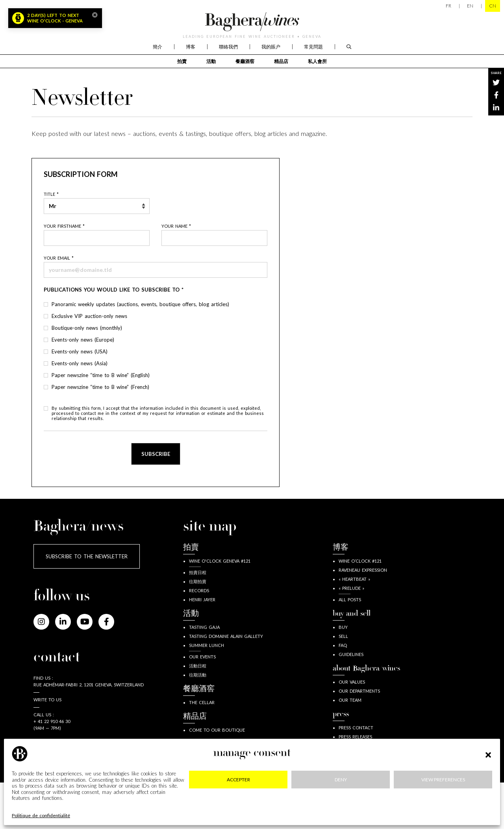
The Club (200, 757)
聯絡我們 (228, 47)
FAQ (343, 645)
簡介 (157, 47)
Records (199, 590)
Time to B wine (356, 764)
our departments (359, 691)
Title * (51, 194)
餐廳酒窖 (245, 61)
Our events (202, 657)
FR (448, 6)
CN (493, 6)
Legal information (78, 806)
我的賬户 (271, 47)
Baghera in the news (364, 755)
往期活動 (198, 675)
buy (343, 627)
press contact (356, 728)
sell (343, 636)
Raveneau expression (363, 570)
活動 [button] (211, 61)
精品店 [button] (281, 61)
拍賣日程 (198, 572)
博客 (191, 47)
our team (350, 700)
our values (352, 682)
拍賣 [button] (182, 61)
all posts (350, 599)
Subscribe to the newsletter (87, 556)
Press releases (355, 737)
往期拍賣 (198, 581)
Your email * (59, 258)
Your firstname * (64, 226)
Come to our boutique (217, 730)
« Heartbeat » (354, 579)
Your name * (176, 226)
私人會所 (317, 61)
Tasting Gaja (204, 627)
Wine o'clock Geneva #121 (220, 561)
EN (470, 6)
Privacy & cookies (166, 806)
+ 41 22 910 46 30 (52, 721)
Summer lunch (207, 645)
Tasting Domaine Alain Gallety (226, 636)
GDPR (237, 806)
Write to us (47, 700)
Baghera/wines (252, 22)
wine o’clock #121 (360, 561)
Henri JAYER (202, 599)
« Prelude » (351, 588)
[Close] (95, 15)
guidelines (351, 654)
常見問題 (313, 47)
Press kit (349, 746)
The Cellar (202, 702)
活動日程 (198, 666)
